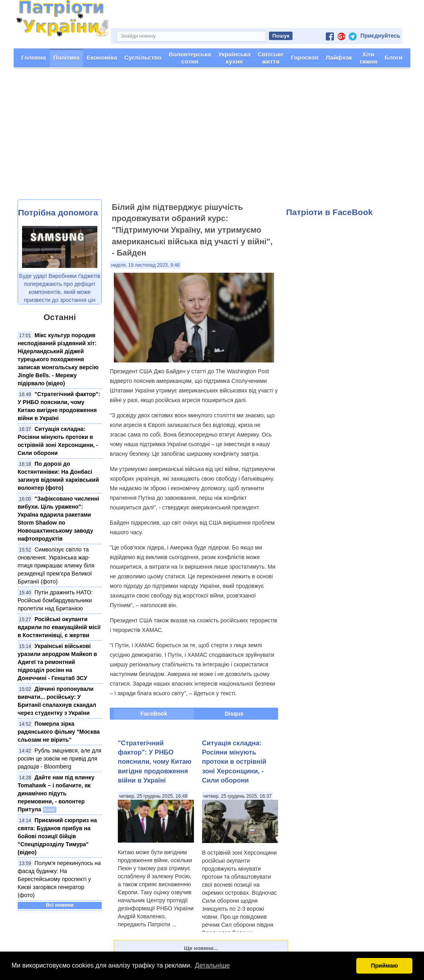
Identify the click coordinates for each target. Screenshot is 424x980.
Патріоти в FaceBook (329, 212)
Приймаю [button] (384, 966)
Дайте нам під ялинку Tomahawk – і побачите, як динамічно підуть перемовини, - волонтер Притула (56, 793)
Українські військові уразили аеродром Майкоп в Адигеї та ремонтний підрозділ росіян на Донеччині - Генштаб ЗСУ (57, 662)
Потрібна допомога (58, 212)
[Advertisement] (212, 139)
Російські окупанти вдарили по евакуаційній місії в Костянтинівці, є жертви (59, 627)
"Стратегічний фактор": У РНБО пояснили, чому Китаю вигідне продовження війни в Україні (155, 762)
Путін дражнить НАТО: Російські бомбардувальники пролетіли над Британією (55, 600)
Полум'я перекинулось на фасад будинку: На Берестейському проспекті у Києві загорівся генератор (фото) (59, 879)
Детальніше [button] (212, 965)
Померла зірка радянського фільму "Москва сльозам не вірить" (59, 732)
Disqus (234, 714)
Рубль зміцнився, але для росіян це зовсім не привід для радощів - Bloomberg (60, 759)
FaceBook (154, 714)
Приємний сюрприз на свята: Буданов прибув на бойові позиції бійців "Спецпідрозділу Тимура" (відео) (57, 836)
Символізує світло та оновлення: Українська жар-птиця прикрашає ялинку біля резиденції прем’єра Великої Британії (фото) (56, 565)
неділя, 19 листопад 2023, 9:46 (145, 265)
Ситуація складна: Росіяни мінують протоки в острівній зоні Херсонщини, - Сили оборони (234, 762)
